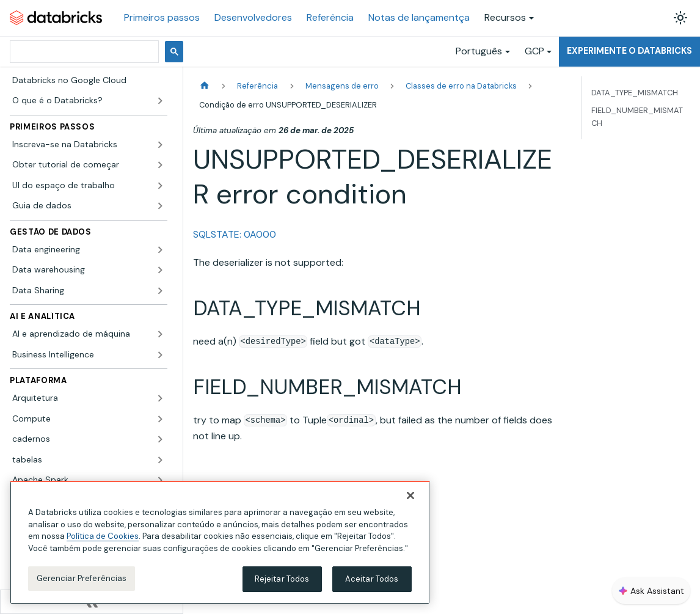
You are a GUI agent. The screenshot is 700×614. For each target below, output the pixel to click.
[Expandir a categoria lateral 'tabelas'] (160, 460)
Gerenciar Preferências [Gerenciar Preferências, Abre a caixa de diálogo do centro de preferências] (82, 578)
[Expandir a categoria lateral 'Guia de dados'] (160, 206)
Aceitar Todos (372, 579)
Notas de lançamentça (419, 17)
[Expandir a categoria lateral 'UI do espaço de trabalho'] (160, 186)
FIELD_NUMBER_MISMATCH (637, 117)
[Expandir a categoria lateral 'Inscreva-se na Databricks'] (160, 145)
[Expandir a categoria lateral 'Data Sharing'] (160, 291)
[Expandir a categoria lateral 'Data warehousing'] (160, 270)
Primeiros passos (162, 17)
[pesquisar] (83, 52)
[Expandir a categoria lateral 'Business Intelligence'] (160, 355)
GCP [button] (534, 51)
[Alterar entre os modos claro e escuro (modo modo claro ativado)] (680, 18)
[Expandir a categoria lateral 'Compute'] (160, 419)
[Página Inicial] (205, 86)
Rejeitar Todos (282, 579)
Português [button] (479, 51)
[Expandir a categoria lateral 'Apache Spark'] (160, 480)
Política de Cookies (103, 536)
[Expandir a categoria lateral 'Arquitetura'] (160, 398)
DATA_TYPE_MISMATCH (635, 93)
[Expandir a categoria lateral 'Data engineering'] (160, 250)
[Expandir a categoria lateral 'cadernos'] (160, 439)
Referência (330, 17)
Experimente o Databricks (629, 51)
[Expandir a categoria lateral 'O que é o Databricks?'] (160, 101)
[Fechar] (410, 495)
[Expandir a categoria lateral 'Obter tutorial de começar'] (160, 165)
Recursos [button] (505, 17)
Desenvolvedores (253, 17)
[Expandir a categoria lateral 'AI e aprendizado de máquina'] (160, 334)
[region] (220, 543)
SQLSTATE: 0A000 (235, 234)
